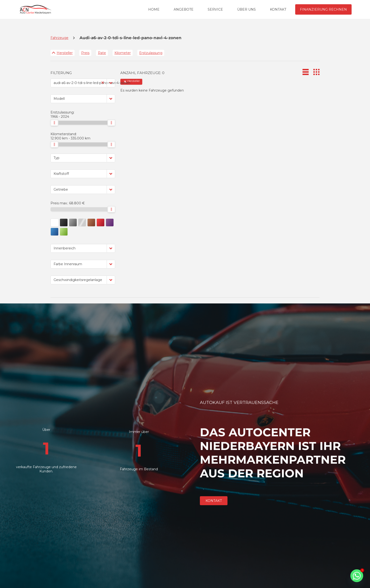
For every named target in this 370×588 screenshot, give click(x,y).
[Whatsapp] (357, 576)
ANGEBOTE (184, 9)
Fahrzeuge (59, 38)
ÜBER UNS (246, 9)
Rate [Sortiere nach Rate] (102, 53)
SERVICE (215, 9)
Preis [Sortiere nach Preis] (85, 53)
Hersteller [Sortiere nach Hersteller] (65, 53)
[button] (111, 83)
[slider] (54, 123)
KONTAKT (278, 9)
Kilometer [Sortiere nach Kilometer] (123, 53)
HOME (154, 9)
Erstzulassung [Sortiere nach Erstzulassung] (151, 53)
